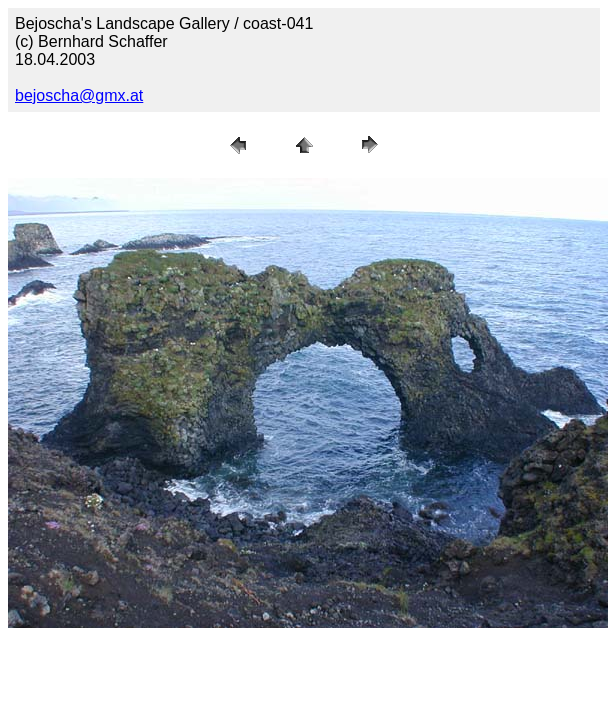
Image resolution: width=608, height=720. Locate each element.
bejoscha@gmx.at (79, 95)
